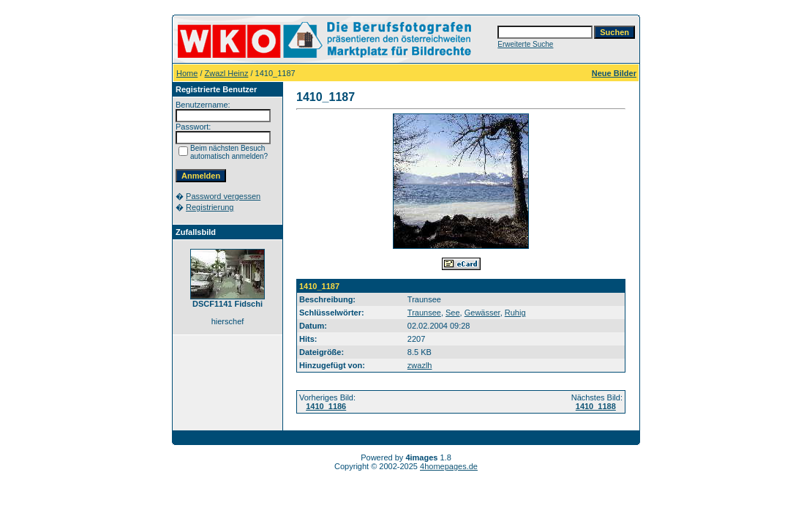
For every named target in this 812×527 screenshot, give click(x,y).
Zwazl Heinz (227, 73)
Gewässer (482, 313)
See (453, 313)
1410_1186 (326, 406)
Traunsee (424, 313)
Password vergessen (223, 196)
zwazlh (420, 365)
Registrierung (210, 207)
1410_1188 (596, 406)
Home (187, 73)
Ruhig (515, 313)
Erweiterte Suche (525, 44)
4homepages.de (449, 466)
